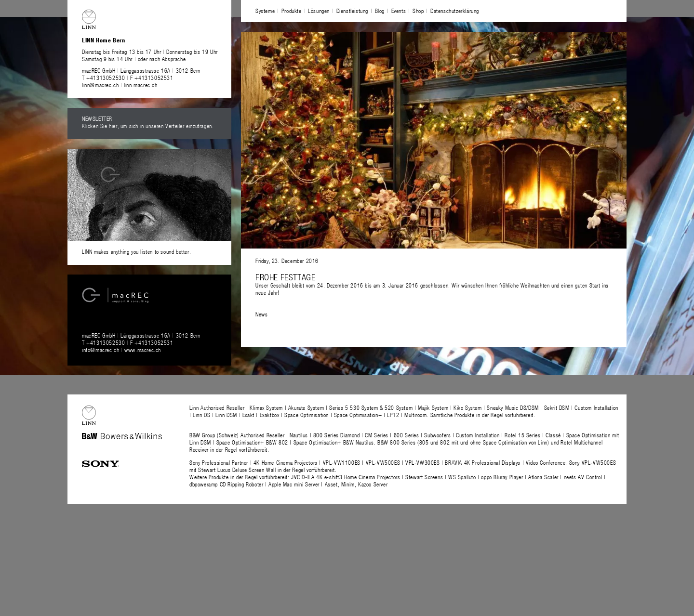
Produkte (292, 11)
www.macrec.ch (143, 350)
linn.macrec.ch (140, 85)
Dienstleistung (352, 11)
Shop (418, 11)
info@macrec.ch (100, 350)
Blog (380, 11)
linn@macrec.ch (100, 85)
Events (399, 11)
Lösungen (319, 11)
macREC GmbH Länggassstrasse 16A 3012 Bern (141, 70)
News (261, 314)
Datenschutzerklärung (455, 11)
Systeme (265, 11)
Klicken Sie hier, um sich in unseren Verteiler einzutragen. (148, 126)
